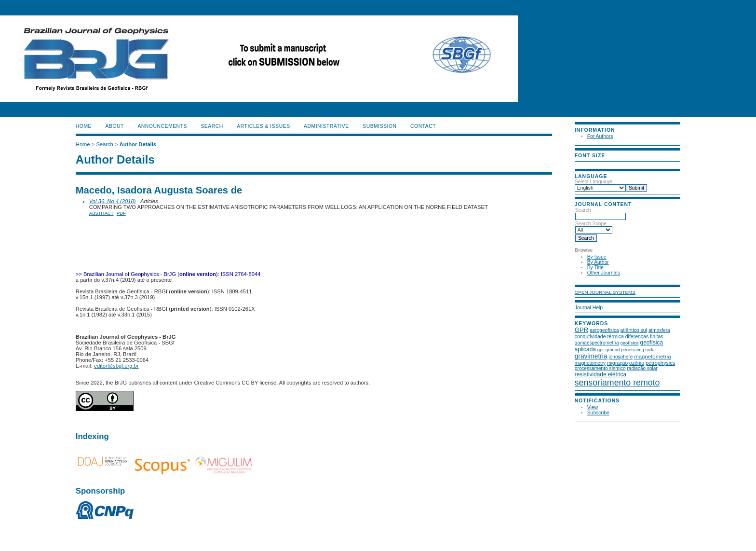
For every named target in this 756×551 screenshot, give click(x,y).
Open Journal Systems (605, 292)
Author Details (138, 144)
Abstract (101, 213)
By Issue (597, 257)
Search (601, 213)
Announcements (162, 126)
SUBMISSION (379, 126)
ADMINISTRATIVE (326, 126)
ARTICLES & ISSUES (263, 126)
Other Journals (604, 273)
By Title (595, 268)
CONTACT (423, 126)
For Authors (600, 136)
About (115, 126)
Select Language (594, 182)
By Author (598, 262)
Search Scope (594, 227)
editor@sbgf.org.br (116, 366)
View (593, 407)
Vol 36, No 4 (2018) (113, 201)
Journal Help (589, 308)
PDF (121, 213)
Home (84, 126)
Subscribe (598, 413)
